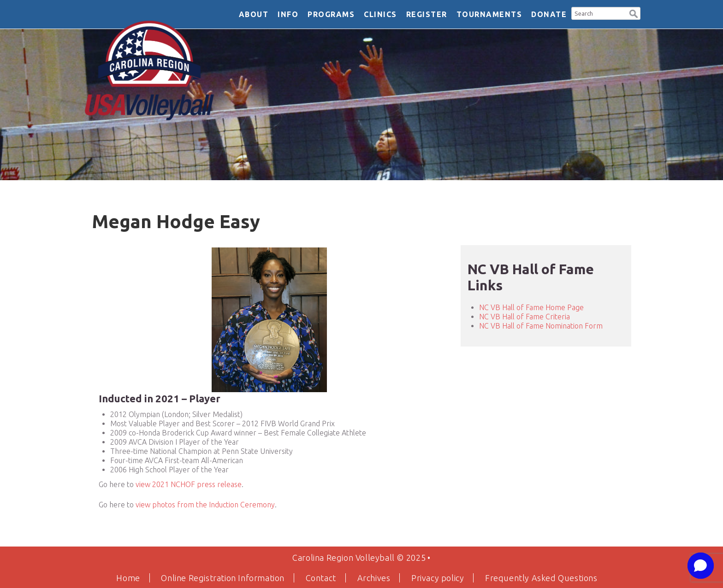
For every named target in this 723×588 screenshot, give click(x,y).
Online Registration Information (223, 578)
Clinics (380, 14)
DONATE (549, 14)
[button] (634, 13)
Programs (331, 14)
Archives (374, 578)
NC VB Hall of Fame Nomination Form (541, 326)
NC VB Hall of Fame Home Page (531, 307)
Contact (321, 578)
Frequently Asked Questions (541, 578)
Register (427, 14)
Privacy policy (438, 578)
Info (288, 14)
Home (128, 578)
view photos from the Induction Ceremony (205, 505)
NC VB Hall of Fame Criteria (524, 317)
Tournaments (489, 14)
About (254, 14)
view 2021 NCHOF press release (189, 484)
